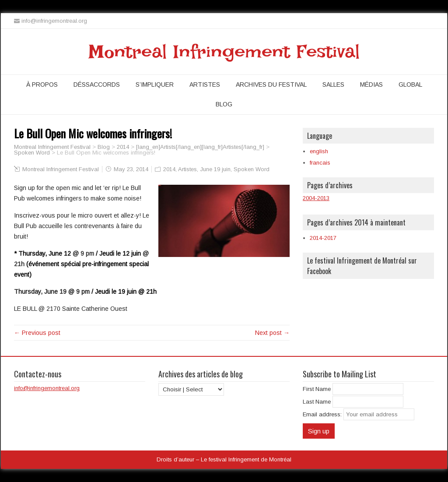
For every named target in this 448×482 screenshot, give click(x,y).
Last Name (317, 402)
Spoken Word (252, 169)
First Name (317, 389)
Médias (371, 84)
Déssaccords (97, 84)
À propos (42, 84)
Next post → (272, 333)
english (319, 151)
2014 (169, 169)
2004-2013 (316, 198)
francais (320, 163)
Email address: (323, 414)
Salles (333, 84)
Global (410, 84)
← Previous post (37, 333)
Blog (224, 104)
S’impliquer (155, 84)
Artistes (205, 84)
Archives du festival (271, 84)
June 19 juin (215, 169)
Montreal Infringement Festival (224, 52)
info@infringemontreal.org (47, 388)
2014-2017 (323, 238)
